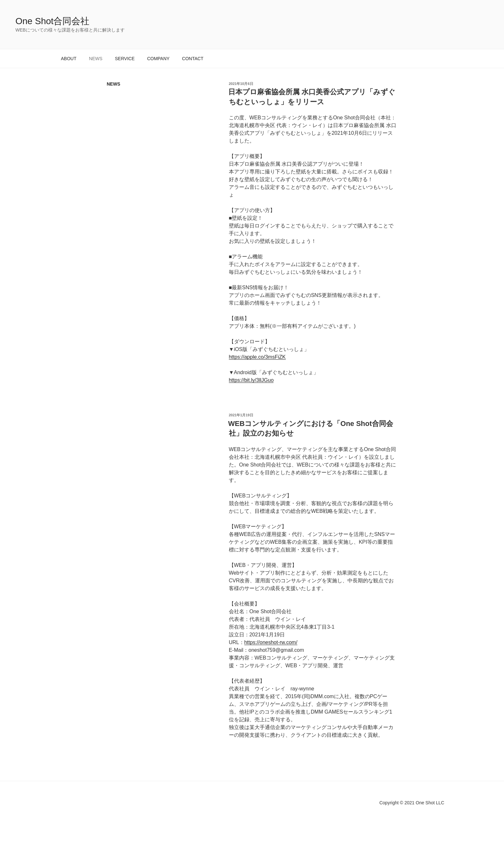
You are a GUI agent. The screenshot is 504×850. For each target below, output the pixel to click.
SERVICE (125, 59)
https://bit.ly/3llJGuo (251, 380)
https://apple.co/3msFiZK (257, 357)
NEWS (96, 59)
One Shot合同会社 (52, 21)
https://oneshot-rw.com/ (271, 642)
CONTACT (193, 59)
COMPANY (158, 59)
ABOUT (69, 59)
